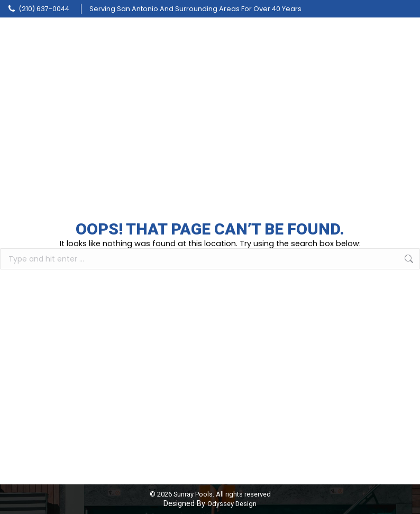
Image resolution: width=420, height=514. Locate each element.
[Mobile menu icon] (404, 37)
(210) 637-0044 (39, 9)
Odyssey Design (232, 504)
